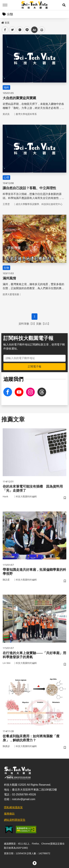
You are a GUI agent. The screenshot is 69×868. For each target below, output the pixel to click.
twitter (12, 30)
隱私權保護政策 (13, 807)
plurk (19, 30)
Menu (5, 5)
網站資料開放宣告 (15, 820)
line (26, 30)
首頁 (5, 23)
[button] (64, 5)
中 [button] (34, 30)
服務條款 (9, 814)
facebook (5, 30)
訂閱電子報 (35, 367)
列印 (42, 30)
